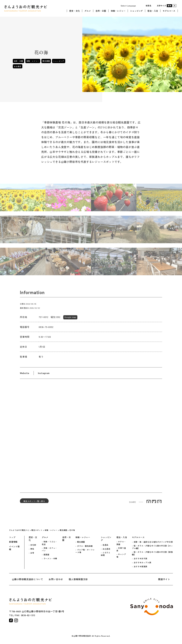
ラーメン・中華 (50, 559)
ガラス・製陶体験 (85, 546)
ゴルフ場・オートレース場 (85, 551)
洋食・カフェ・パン (49, 549)
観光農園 (46, 61)
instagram (16, 620)
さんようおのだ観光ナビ (26, 8)
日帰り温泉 (121, 549)
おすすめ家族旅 (141, 567)
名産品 (105, 545)
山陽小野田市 (152, 607)
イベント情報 (14, 548)
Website (25, 375)
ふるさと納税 (106, 554)
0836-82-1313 (28, 615)
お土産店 (18, 66)
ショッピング (136, 10)
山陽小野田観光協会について (27, 579)
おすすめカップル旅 (142, 563)
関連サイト (164, 579)
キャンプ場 (121, 556)
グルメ (88, 10)
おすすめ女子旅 (141, 559)
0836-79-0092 (46, 329)
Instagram (44, 375)
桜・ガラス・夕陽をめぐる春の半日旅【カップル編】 (152, 547)
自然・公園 (101, 10)
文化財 (33, 545)
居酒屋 (46, 555)
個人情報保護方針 (78, 579)
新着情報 (13, 542)
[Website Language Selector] (129, 5)
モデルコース (169, 10)
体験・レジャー (118, 10)
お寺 (32, 553)
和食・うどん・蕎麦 (49, 543)
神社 (32, 549)
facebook (11, 620)
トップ (12, 537)
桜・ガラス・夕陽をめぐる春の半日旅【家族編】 (152, 553)
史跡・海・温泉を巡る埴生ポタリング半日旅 (153, 542)
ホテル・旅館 (121, 543)
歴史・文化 (75, 10)
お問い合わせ (56, 579)
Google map (70, 320)
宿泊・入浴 (153, 10)
